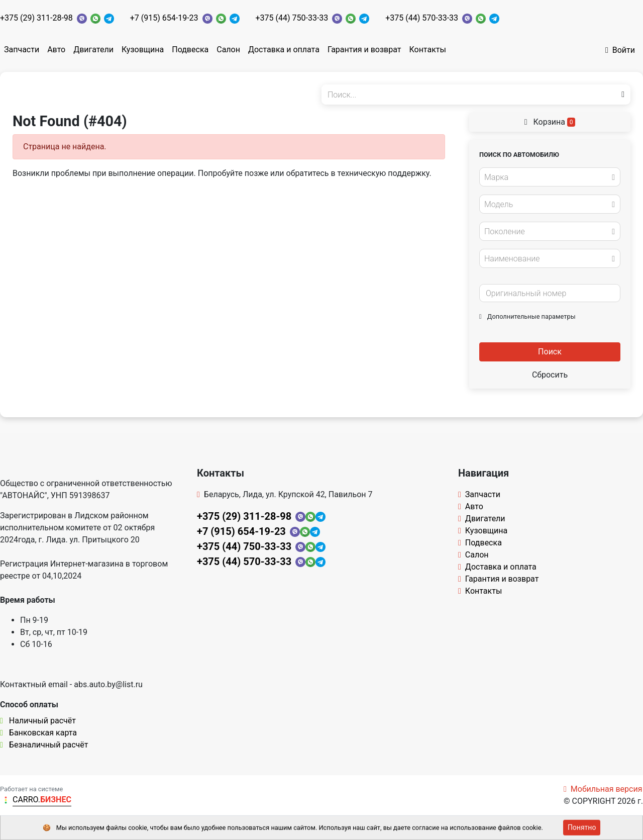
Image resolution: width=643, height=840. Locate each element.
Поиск (550, 352)
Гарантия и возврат (364, 50)
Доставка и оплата (284, 50)
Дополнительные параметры (527, 316)
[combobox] (550, 177)
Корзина (550, 122)
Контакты (427, 50)
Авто (56, 50)
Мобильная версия (603, 789)
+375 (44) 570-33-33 (422, 18)
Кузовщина (143, 50)
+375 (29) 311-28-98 (36, 18)
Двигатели (93, 50)
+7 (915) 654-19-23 (164, 18)
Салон (228, 50)
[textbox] (547, 177)
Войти (620, 50)
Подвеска (190, 50)
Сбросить (550, 375)
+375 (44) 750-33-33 (292, 18)
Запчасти (22, 50)
